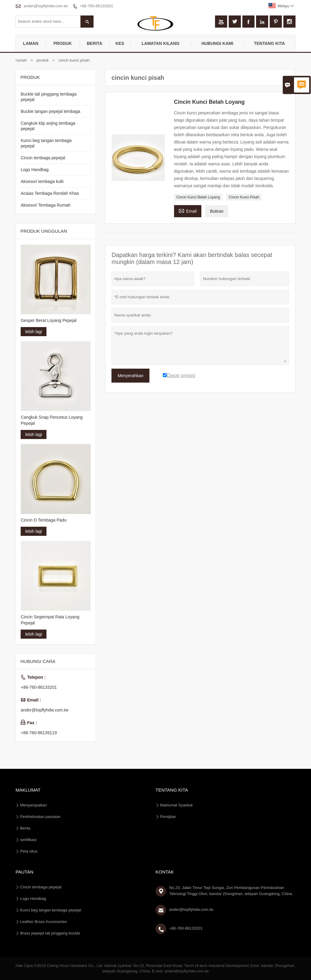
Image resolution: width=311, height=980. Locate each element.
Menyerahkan (130, 376)
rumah (21, 60)
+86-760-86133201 (96, 6)
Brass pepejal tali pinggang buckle (50, 933)
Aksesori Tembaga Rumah (46, 205)
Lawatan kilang (161, 43)
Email (188, 210)
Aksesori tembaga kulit (42, 181)
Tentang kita (269, 43)
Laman (31, 43)
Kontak (165, 872)
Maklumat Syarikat (176, 805)
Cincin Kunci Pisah (244, 197)
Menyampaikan (33, 805)
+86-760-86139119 (39, 733)
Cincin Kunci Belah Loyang (198, 197)
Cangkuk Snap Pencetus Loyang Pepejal (52, 420)
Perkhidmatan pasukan (40, 817)
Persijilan (168, 817)
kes (120, 43)
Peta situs (29, 851)
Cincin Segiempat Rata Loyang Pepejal (50, 620)
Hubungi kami (217, 43)
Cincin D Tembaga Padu (44, 520)
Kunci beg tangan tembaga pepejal (51, 910)
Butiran (217, 211)
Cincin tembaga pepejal (43, 158)
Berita (95, 43)
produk (63, 43)
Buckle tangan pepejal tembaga (50, 111)
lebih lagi (34, 332)
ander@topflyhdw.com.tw (46, 6)
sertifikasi (28, 840)
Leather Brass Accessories (43, 922)
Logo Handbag (35, 170)
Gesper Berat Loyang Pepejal (49, 320)
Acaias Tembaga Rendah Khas (50, 193)
